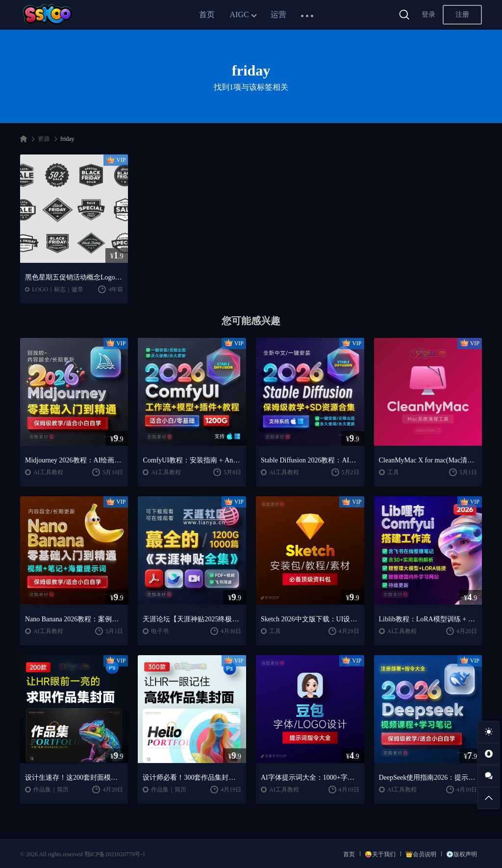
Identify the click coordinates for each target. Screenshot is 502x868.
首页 (207, 14)
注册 (462, 14)
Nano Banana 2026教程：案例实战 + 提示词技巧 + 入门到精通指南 (74, 619)
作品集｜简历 (51, 790)
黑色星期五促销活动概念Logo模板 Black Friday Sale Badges (74, 277)
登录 (428, 14)
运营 (278, 14)
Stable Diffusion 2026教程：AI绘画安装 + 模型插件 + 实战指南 (310, 460)
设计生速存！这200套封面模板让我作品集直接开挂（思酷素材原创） (74, 778)
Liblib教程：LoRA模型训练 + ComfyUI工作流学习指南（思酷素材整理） (428, 619)
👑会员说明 (421, 854)
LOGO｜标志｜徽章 (58, 289)
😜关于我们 (380, 854)
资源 (44, 139)
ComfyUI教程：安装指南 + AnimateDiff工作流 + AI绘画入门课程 (192, 460)
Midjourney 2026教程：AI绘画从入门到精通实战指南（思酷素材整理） (74, 460)
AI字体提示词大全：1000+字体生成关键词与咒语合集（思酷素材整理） (310, 778)
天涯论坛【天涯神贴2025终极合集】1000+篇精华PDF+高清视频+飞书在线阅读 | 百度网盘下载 (192, 619)
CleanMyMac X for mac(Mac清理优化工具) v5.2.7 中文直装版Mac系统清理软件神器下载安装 (428, 460)
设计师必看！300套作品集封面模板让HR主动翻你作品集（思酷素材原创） (192, 778)
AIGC (239, 14)
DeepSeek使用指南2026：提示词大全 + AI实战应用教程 (428, 778)
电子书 (160, 631)
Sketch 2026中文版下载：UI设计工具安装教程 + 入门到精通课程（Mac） (310, 619)
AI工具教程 (48, 472)
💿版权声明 (462, 854)
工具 (393, 472)
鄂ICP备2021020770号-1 (115, 854)
